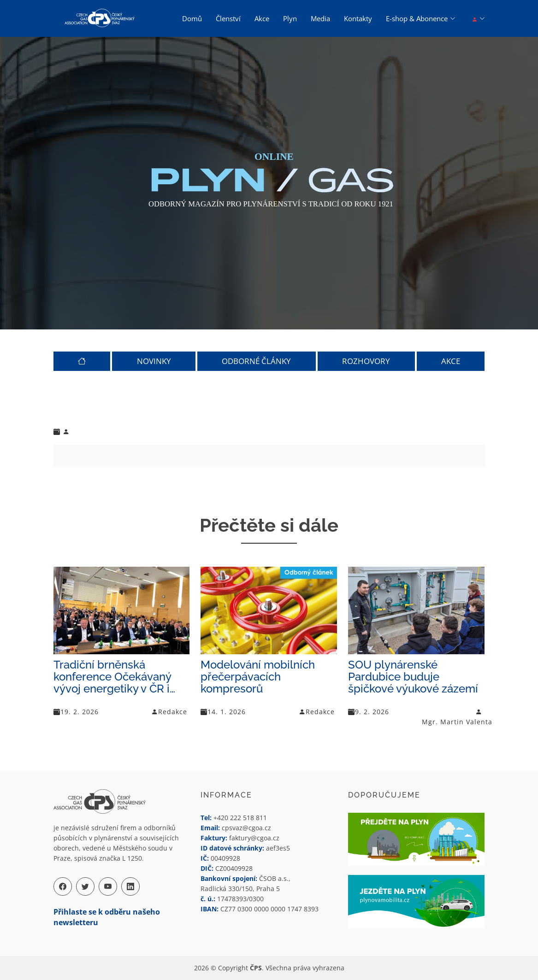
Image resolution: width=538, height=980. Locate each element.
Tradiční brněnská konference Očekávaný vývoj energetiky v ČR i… (114, 677)
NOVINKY (154, 361)
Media (320, 18)
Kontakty (358, 18)
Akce (262, 18)
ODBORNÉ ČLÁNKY (256, 361)
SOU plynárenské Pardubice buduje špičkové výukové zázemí (413, 677)
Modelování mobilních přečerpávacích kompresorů (258, 677)
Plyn (290, 18)
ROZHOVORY (366, 361)
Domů (192, 18)
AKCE (451, 361)
